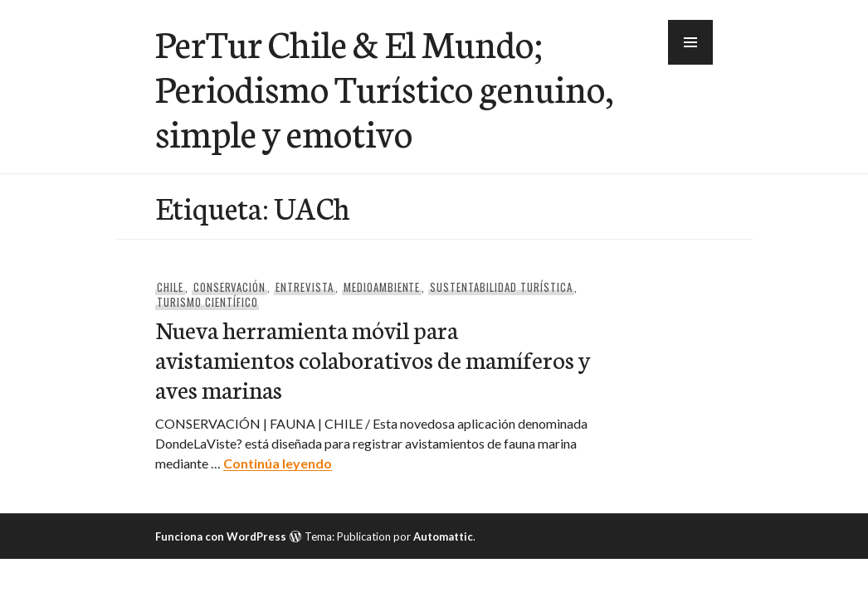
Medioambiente (382, 287)
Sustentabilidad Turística (501, 287)
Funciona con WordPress (221, 536)
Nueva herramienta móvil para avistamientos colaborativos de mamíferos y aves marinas (373, 359)
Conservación (230, 287)
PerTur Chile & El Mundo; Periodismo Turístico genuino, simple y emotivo (384, 87)
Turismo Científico (207, 302)
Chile (170, 287)
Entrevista (305, 287)
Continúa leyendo (278, 463)
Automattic (443, 536)
